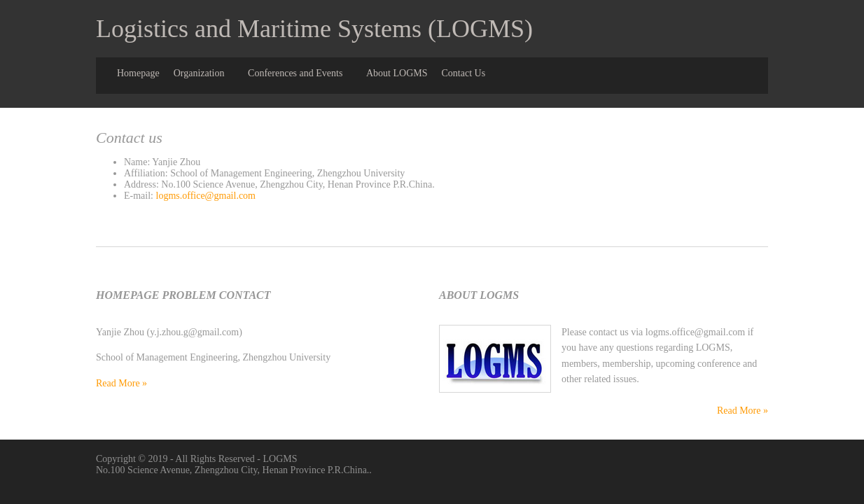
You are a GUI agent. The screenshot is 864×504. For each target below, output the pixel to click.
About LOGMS (397, 73)
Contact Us (463, 73)
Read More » (121, 383)
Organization (199, 73)
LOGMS (280, 459)
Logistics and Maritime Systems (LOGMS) (314, 29)
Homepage (138, 73)
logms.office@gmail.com (206, 196)
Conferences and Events (295, 73)
